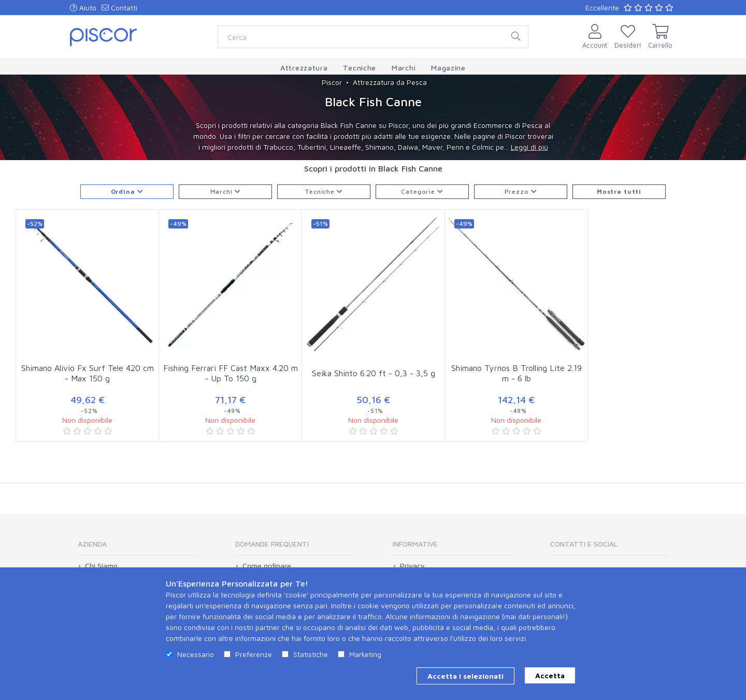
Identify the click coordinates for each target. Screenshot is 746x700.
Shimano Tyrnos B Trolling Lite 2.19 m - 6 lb (517, 373)
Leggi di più (529, 147)
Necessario (196, 654)
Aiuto (83, 8)
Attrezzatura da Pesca (390, 82)
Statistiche (311, 654)
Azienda (92, 544)
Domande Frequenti (272, 544)
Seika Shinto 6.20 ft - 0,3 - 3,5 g (374, 373)
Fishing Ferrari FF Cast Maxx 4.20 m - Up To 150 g (231, 373)
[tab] (137, 547)
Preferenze (254, 654)
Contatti (119, 8)
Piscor (332, 82)
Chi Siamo (101, 566)
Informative (415, 544)
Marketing (365, 654)
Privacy (412, 566)
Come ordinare (267, 566)
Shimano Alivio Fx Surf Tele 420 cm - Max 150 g (88, 373)
